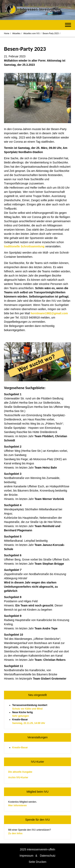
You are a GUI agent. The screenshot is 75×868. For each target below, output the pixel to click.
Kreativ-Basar (20, 748)
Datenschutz (48, 856)
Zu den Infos (15, 833)
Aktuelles (16, 33)
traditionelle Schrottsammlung (24, 246)
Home (7, 33)
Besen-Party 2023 (51, 33)
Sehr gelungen (20, 716)
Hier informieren (17, 805)
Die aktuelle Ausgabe (20, 772)
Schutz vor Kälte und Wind (27, 709)
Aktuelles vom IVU (32, 33)
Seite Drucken (38, 862)
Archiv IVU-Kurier (18, 777)
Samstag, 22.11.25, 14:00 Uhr (29, 723)
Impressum (26, 856)
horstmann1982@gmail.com (49, 313)
